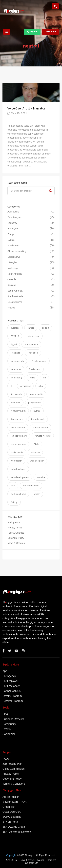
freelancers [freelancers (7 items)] (35, 369)
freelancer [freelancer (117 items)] (16, 369)
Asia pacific (13, 212)
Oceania (12, 279)
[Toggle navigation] (7, 32)
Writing (11, 308)
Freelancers (14, 246)
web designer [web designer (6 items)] (37, 461)
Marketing (12, 268)
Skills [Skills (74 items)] (36, 444)
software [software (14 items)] (35, 452)
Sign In (32, 32)
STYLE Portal (10, 822)
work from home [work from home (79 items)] (31, 486)
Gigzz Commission (13, 769)
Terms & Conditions (14, 784)
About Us (11, 860)
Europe (11, 234)
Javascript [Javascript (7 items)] (25, 386)
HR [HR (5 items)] (44, 378)
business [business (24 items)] (15, 328)
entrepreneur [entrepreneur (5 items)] (31, 344)
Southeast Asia (15, 296)
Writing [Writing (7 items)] (14, 502)
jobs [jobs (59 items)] (41, 386)
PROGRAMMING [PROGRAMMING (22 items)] (18, 411)
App (5, 671)
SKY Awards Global (14, 827)
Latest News (14, 257)
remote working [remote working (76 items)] (43, 436)
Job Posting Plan (12, 764)
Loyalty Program (12, 696)
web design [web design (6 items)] (16, 461)
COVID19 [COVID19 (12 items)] (15, 336)
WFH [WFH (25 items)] (13, 486)
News (41, 860)
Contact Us (31, 863)
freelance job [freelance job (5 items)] (17, 361)
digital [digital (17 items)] (14, 344)
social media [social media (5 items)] (17, 452)
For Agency (9, 676)
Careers (52, 860)
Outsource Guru (12, 812)
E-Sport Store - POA (14, 802)
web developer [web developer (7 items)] (18, 469)
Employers (13, 229)
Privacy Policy (15, 528)
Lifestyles (12, 262)
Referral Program (13, 701)
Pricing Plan (14, 522)
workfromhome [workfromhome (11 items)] (18, 494)
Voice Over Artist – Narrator (26, 108)
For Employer (10, 681)
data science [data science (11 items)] (33, 336)
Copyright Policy (16, 538)
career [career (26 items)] (31, 328)
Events (11, 240)
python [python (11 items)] (37, 411)
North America (15, 274)
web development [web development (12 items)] (20, 477)
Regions (12, 285)
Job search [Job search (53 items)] (16, 394)
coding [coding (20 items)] (45, 328)
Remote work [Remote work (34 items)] (38, 419)
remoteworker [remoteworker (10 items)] (18, 427)
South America (15, 291)
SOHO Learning (12, 817)
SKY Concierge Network (17, 832)
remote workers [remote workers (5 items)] (19, 436)
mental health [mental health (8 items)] (36, 394)
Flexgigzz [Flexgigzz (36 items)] (15, 353)
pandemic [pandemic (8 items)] (15, 403)
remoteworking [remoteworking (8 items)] (18, 444)
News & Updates (16, 543)
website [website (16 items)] (41, 477)
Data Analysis (14, 217)
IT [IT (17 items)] (11, 386)
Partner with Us (11, 691)
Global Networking (17, 251)
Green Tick (9, 807)
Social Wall (9, 734)
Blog (5, 714)
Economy (12, 223)
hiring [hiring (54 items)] (32, 378)
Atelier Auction (11, 797)
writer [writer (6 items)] (37, 494)
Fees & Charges (16, 533)
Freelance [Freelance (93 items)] (33, 353)
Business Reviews (13, 719)
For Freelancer (11, 686)
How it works (27, 860)
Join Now (51, 32)
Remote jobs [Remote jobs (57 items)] (17, 419)
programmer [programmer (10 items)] (35, 403)
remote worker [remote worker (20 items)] (41, 427)
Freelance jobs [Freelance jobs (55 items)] (39, 361)
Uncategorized (15, 302)
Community (9, 724)
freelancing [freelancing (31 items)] (16, 378)
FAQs (6, 759)
